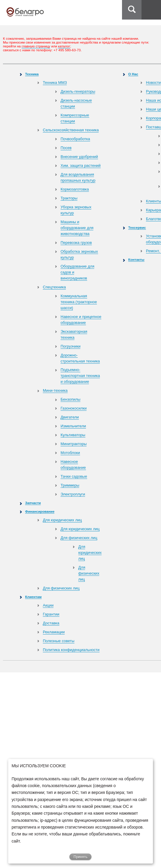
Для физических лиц (79, 538)
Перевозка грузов (76, 243)
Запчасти (33, 503)
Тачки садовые (74, 476)
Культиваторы (73, 435)
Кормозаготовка (75, 189)
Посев (66, 148)
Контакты (136, 259)
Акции (48, 605)
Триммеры (70, 485)
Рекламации (54, 632)
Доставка (51, 623)
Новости (153, 83)
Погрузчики (70, 346)
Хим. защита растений (81, 166)
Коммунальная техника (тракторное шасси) (79, 302)
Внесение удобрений (79, 157)
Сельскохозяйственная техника (71, 130)
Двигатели (70, 417)
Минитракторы (74, 444)
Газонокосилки (74, 408)
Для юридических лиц (62, 520)
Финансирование (40, 511)
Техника (32, 74)
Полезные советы (59, 641)
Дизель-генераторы (78, 91)
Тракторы (69, 198)
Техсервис (137, 227)
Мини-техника (55, 390)
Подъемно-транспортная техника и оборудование (80, 376)
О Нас (133, 74)
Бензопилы (70, 399)
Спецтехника (54, 287)
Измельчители (73, 426)
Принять (80, 857)
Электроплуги (73, 494)
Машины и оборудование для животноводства (77, 228)
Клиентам (33, 597)
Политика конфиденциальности (71, 650)
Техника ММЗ (55, 83)
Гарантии (51, 614)
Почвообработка (75, 139)
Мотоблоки (70, 453)
